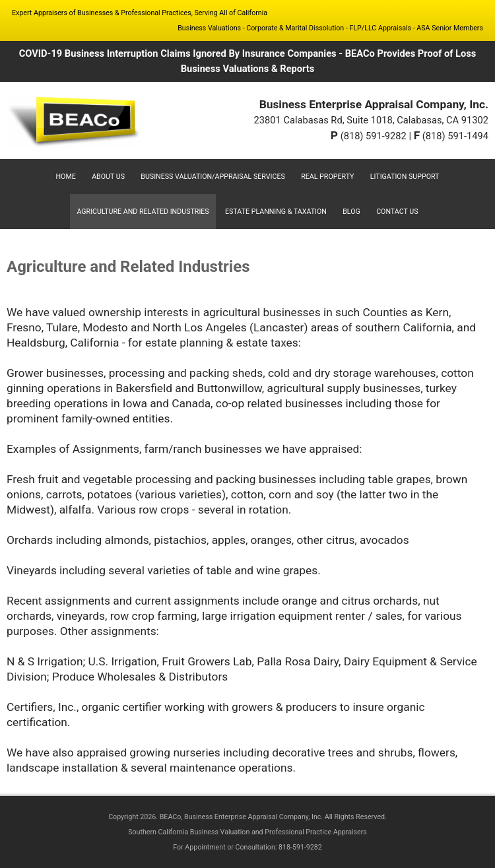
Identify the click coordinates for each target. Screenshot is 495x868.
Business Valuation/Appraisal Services (213, 177)
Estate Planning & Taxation (276, 212)
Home (66, 177)
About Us (108, 177)
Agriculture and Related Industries (143, 212)
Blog (351, 212)
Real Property (327, 177)
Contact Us (397, 212)
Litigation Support (405, 177)
